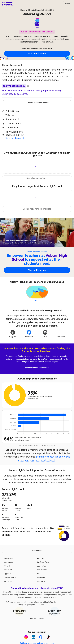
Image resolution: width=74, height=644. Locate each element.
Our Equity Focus (43, 568)
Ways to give (8, 588)
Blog (39, 580)
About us (40, 565)
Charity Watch (50, 608)
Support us (7, 580)
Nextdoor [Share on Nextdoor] (61, 333)
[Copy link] (13, 334)
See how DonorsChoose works (37, 367)
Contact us (41, 588)
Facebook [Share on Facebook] (29, 334)
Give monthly (8, 568)
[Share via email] (45, 334)
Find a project (8, 565)
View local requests (15, 138)
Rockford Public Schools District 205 (37, 10)
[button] (13, 334)
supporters (19, 618)
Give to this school (37, 54)
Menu (67, 3)
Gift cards (7, 572)
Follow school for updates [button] (37, 103)
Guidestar (40, 611)
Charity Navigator (25, 611)
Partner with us (9, 576)
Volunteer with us (10, 584)
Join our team (42, 572)
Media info (41, 584)
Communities (42, 576)
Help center (37, 557)
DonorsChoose (7, 4)
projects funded (55, 618)
